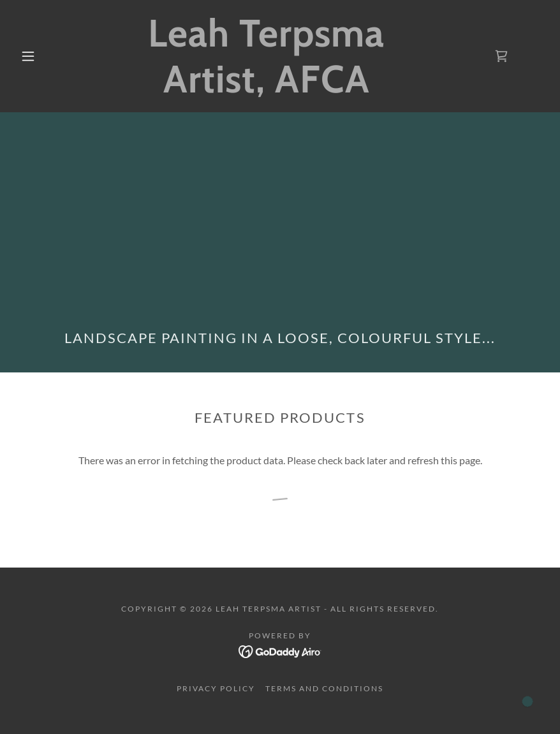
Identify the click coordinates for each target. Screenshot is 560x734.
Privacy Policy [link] (216, 688)
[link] (266, 88)
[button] (28, 56)
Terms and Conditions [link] (324, 688)
